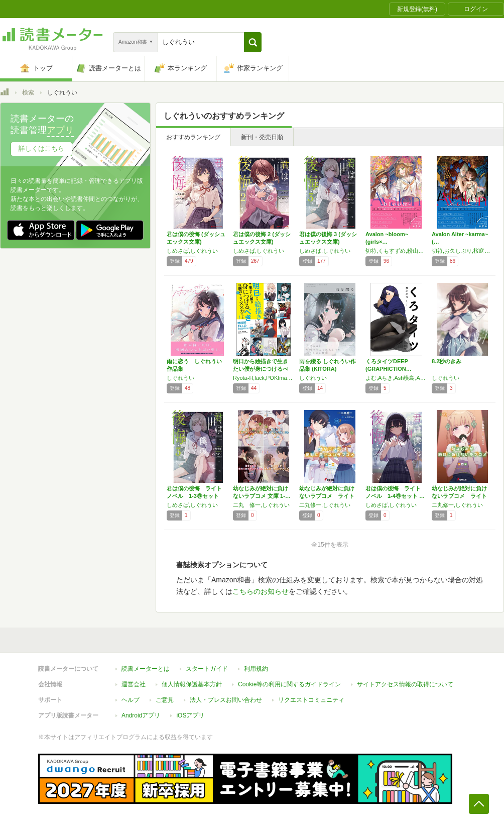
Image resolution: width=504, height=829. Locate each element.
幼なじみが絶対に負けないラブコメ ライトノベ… (327, 496)
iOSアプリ (190, 715)
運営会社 (134, 684)
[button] (253, 42)
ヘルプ (131, 700)
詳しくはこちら (41, 148)
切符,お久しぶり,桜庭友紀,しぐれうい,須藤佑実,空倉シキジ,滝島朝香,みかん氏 (462, 251)
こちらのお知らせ (261, 591)
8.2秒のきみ (447, 361)
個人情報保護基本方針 (192, 684)
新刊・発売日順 (262, 137)
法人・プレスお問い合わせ (226, 700)
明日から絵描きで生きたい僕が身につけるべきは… (261, 369)
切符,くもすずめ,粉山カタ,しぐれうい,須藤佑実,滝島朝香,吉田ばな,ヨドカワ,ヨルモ (396, 251)
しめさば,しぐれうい (192, 251)
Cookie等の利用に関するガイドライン (289, 684)
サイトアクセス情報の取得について (405, 684)
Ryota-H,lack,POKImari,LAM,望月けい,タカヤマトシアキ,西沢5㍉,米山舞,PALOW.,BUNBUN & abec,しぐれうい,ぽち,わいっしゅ (264, 378)
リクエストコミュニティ (311, 700)
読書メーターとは (146, 669)
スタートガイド (207, 669)
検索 (28, 92)
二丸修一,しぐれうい (325, 505)
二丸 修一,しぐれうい (261, 505)
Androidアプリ (141, 715)
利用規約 (256, 669)
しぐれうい (180, 378)
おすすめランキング (193, 137)
